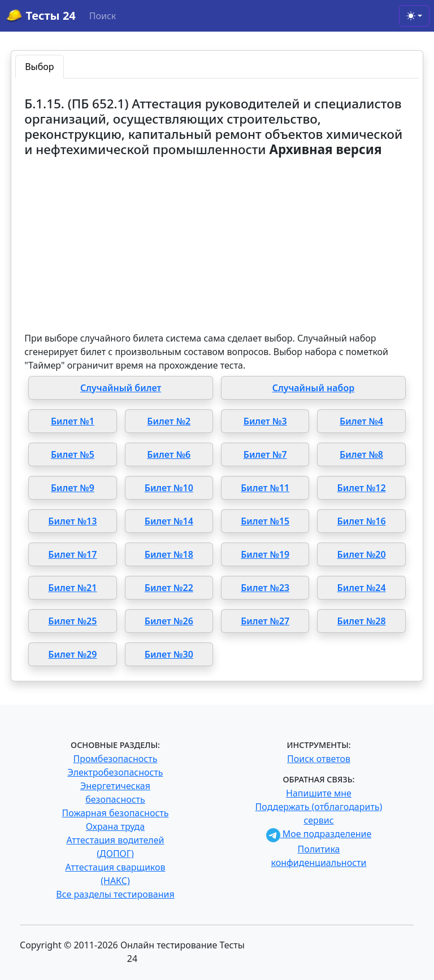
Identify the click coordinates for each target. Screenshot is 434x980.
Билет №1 (73, 421)
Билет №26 (169, 621)
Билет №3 (265, 421)
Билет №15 (265, 521)
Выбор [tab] (39, 67)
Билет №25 (72, 621)
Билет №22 (169, 588)
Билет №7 (265, 454)
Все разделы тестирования (115, 894)
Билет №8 (361, 454)
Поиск (103, 16)
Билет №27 (265, 621)
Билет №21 (72, 588)
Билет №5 (73, 454)
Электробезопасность (115, 772)
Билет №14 (169, 521)
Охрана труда (115, 826)
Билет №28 (362, 621)
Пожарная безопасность (115, 813)
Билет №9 (73, 488)
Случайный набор (314, 388)
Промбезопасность (116, 759)
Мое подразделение (319, 834)
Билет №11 (265, 488)
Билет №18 (169, 554)
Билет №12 (362, 488)
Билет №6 (169, 454)
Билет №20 (362, 554)
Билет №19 (265, 554)
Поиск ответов (319, 759)
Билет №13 (72, 521)
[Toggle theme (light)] (414, 16)
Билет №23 (265, 588)
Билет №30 (169, 654)
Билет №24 (362, 588)
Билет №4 (361, 421)
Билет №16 (362, 521)
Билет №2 (169, 421)
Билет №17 (72, 554)
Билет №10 (169, 488)
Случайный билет (121, 388)
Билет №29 (72, 654)
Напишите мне (319, 793)
